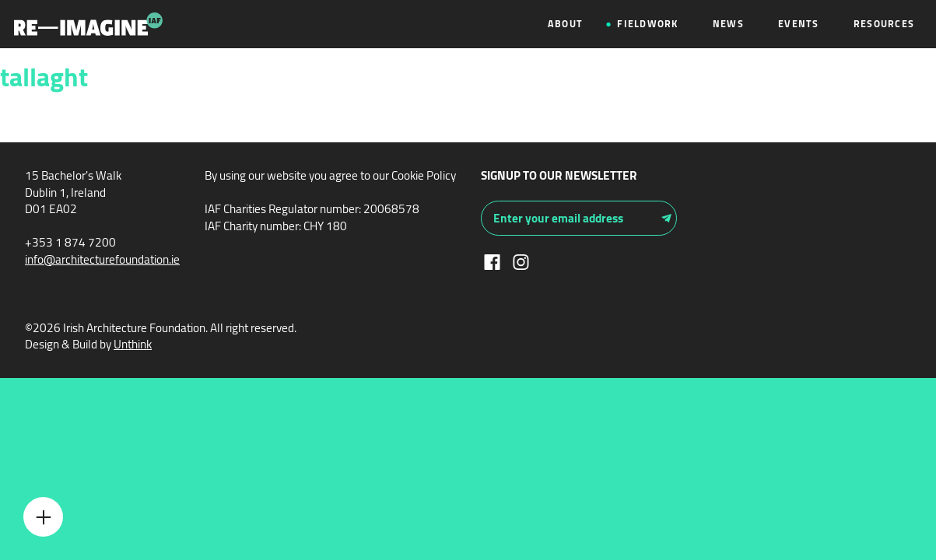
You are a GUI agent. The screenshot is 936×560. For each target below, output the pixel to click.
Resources (884, 24)
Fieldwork (647, 24)
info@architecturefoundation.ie (102, 259)
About (565, 24)
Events (799, 24)
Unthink (133, 344)
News (728, 24)
